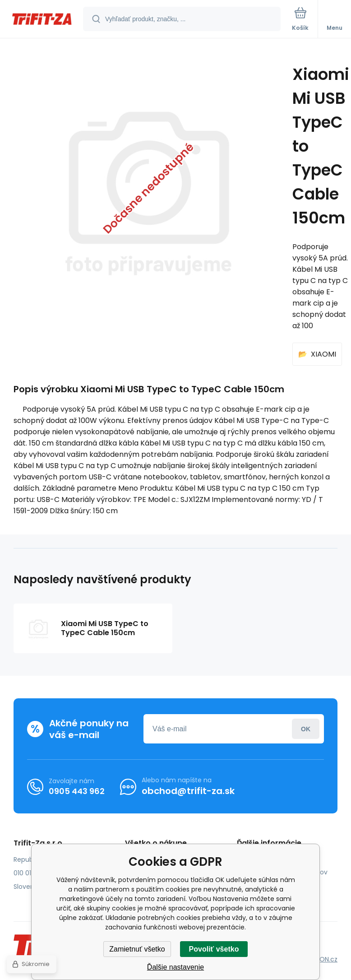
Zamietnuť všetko (137, 949)
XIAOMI (323, 354)
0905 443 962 (77, 791)
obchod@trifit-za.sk (188, 791)
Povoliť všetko (214, 949)
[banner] (42, 20)
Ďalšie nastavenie (175, 967)
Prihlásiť (306, 729)
